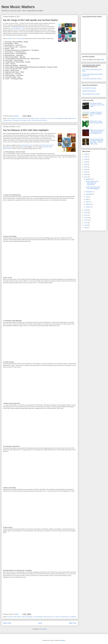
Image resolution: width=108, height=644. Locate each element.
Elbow (33, 118)
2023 (86, 162)
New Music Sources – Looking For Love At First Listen (97, 105)
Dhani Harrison (27, 118)
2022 (86, 164)
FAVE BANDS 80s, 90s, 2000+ (91, 94)
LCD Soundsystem (59, 118)
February (89, 204)
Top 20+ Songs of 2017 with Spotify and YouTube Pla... (92, 183)
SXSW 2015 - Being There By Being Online (97, 122)
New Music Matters (18, 7)
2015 (86, 213)
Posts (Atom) (43, 629)
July (87, 197)
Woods (39, 120)
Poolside (5, 120)
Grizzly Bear (43, 118)
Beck (15, 617)
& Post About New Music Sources (92, 79)
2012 (86, 220)
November (89, 192)
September (89, 194)
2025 (86, 157)
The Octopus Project (25, 120)
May (87, 199)
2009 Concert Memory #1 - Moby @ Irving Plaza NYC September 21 (97, 132)
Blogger (63, 640)
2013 (86, 218)
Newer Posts (7, 623)
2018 (86, 174)
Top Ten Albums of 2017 (27, 145)
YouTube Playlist (21, 38)
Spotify (10, 38)
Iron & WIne (50, 118)
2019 (86, 172)
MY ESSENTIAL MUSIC (89, 88)
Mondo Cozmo (72, 118)
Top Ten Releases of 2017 (18, 28)
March (88, 202)
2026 (86, 154)
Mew (66, 118)
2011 (86, 223)
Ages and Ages (11, 118)
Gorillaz (37, 118)
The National (16, 120)
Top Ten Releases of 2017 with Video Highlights (26, 130)
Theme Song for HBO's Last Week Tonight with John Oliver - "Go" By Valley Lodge (97, 141)
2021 (86, 167)
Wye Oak (44, 120)
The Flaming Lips (64, 617)
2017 (86, 177)
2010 (86, 225)
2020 (86, 169)
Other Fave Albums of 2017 (46, 145)
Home (40, 623)
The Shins (34, 120)
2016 (86, 210)
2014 (86, 215)
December (89, 179)
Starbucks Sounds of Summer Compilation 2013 (96, 114)
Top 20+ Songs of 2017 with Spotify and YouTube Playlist (30, 20)
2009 (86, 228)
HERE (102, 60)
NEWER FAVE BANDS (89, 91)
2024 (86, 159)
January (88, 207)
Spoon (10, 120)
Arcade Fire (19, 118)
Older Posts (73, 623)
